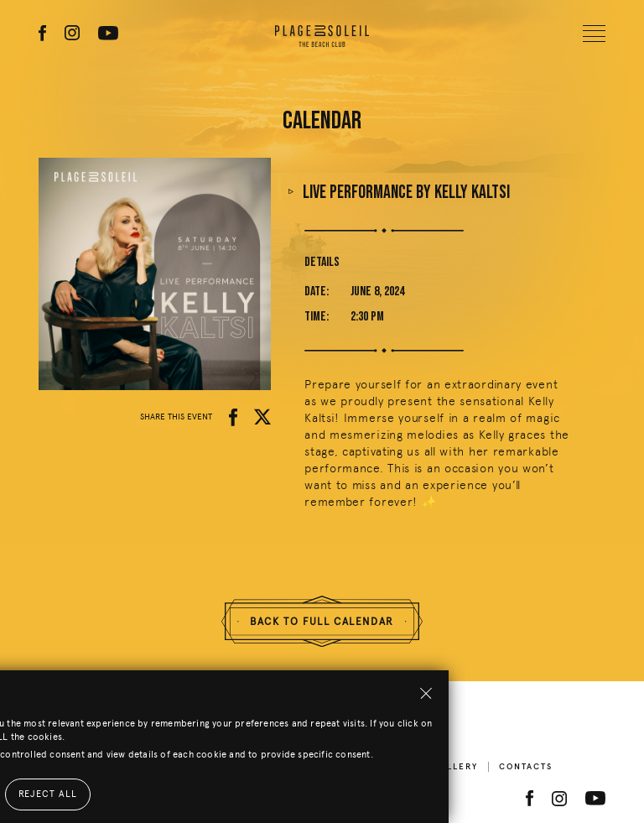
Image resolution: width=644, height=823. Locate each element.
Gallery (455, 767)
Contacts (526, 767)
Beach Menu (377, 767)
